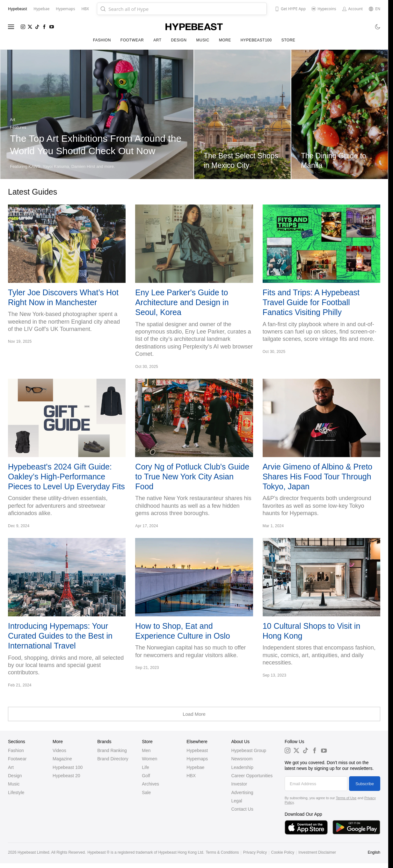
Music (203, 40)
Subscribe (365, 784)
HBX (191, 776)
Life (146, 767)
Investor (239, 784)
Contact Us (242, 809)
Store (288, 40)
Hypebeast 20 (66, 776)
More (225, 40)
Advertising (242, 793)
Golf (146, 776)
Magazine (62, 759)
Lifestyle (16, 793)
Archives (150, 784)
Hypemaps (197, 759)
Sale (146, 793)
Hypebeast (197, 750)
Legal (237, 801)
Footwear (132, 40)
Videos (59, 750)
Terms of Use (346, 798)
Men (146, 750)
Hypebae (195, 767)
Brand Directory (113, 759)
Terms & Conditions (222, 852)
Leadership (242, 767)
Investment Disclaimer (317, 852)
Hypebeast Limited (33, 852)
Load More (194, 714)
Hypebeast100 (256, 40)
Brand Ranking (112, 750)
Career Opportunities (252, 776)
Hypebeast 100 (68, 767)
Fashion (102, 40)
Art (157, 40)
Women (149, 759)
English (374, 852)
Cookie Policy (283, 852)
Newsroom (242, 759)
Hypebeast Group (249, 750)
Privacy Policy (255, 852)
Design (179, 40)
